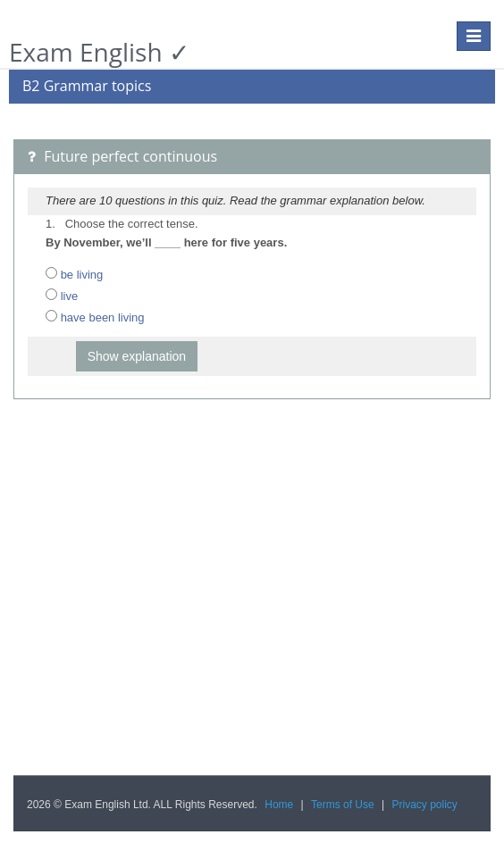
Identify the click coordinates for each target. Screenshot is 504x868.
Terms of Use (343, 805)
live (70, 296)
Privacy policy (425, 805)
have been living (103, 317)
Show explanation (137, 356)
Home (279, 805)
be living (82, 275)
